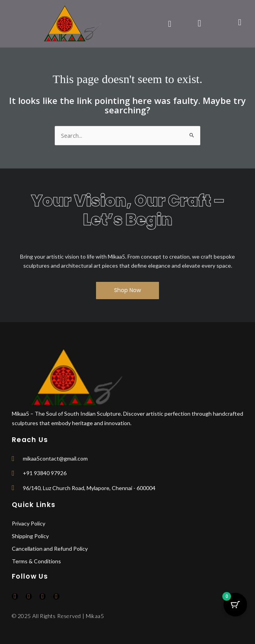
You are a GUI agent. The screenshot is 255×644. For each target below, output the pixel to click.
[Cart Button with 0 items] (235, 605)
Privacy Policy (29, 523)
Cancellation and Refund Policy (50, 549)
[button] (169, 23)
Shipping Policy (30, 536)
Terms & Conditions (36, 561)
